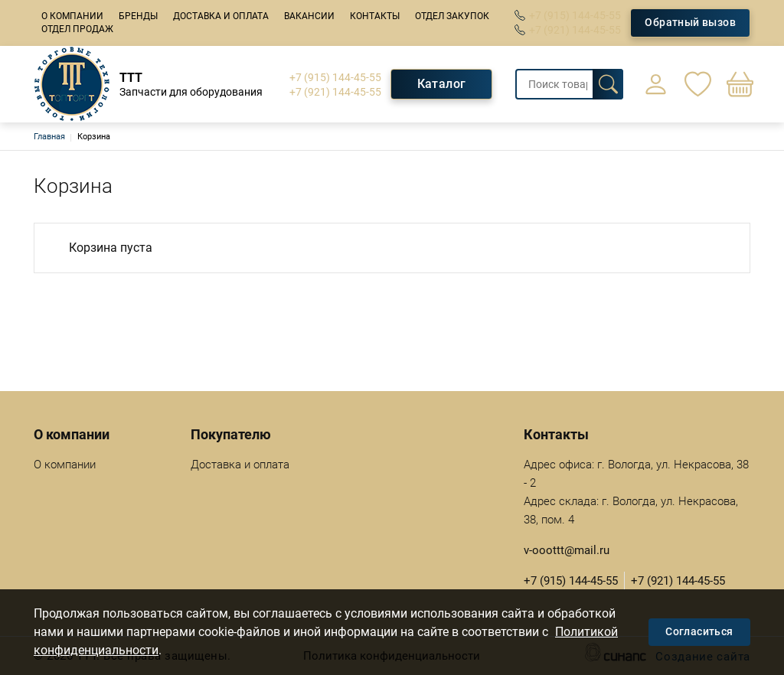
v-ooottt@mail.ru (567, 550)
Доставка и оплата (221, 16)
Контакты (375, 16)
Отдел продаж (77, 29)
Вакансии (309, 16)
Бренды (138, 16)
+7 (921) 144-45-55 (575, 30)
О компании (72, 16)
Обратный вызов (690, 22)
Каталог (442, 84)
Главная (49, 137)
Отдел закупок (452, 16)
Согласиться (699, 631)
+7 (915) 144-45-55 (575, 15)
